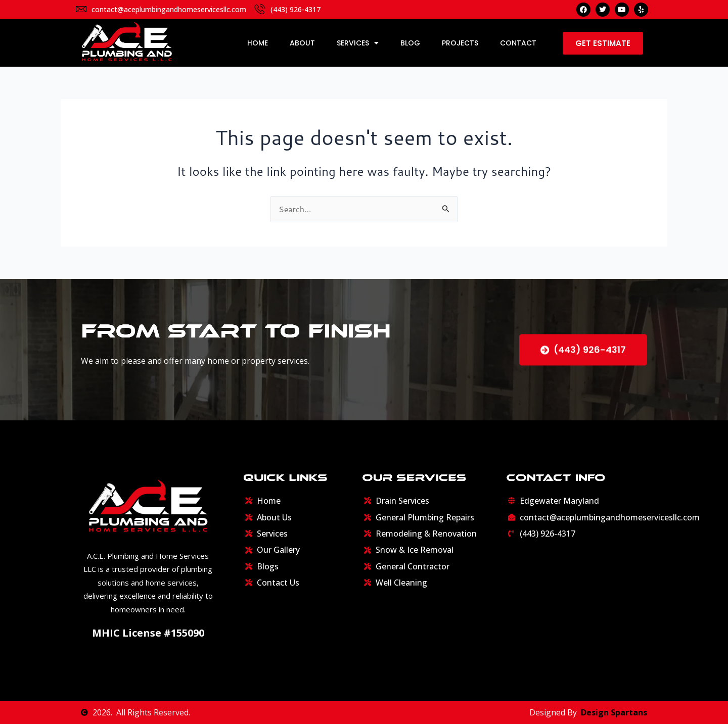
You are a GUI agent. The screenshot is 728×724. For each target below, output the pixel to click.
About (302, 43)
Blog (410, 43)
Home (258, 43)
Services (358, 43)
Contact (518, 43)
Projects (460, 43)
